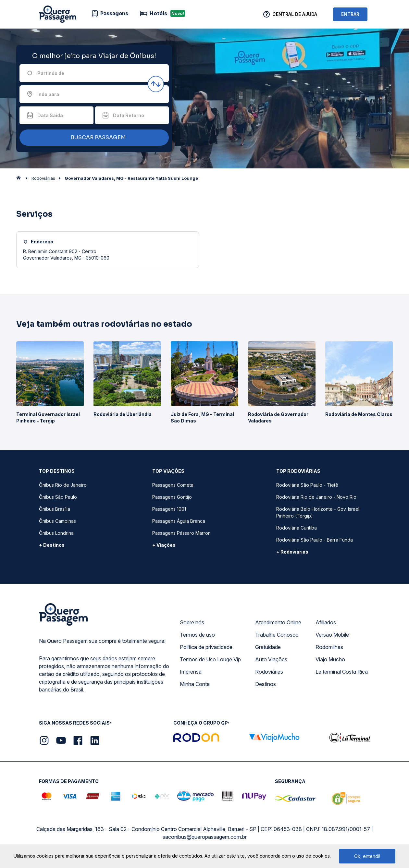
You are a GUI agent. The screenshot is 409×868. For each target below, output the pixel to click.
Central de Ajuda (295, 14)
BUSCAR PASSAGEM (93, 138)
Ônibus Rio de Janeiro (63, 485)
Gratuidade (268, 647)
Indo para (48, 94)
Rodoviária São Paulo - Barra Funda (315, 540)
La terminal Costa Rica (342, 672)
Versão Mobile (332, 635)
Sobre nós (192, 622)
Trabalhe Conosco (277, 635)
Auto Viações (271, 659)
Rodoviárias (269, 672)
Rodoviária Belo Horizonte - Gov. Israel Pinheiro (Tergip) (318, 512)
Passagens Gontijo (172, 497)
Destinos (266, 684)
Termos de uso (197, 635)
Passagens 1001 (169, 509)
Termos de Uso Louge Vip (210, 659)
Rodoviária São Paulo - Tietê (307, 485)
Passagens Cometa (173, 485)
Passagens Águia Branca (179, 521)
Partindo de (51, 73)
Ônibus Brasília (55, 509)
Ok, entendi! (367, 856)
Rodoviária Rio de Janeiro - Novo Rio (316, 497)
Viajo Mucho (330, 659)
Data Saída (50, 115)
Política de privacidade (206, 647)
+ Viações (164, 545)
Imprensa (191, 672)
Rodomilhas (329, 647)
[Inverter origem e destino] (156, 84)
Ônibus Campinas (57, 521)
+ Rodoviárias (292, 552)
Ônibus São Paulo (58, 497)
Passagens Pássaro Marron (181, 533)
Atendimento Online (278, 622)
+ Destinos (52, 545)
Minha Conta (195, 684)
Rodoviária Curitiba (297, 528)
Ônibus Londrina (56, 533)
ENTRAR (350, 14)
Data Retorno (129, 115)
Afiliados (326, 622)
